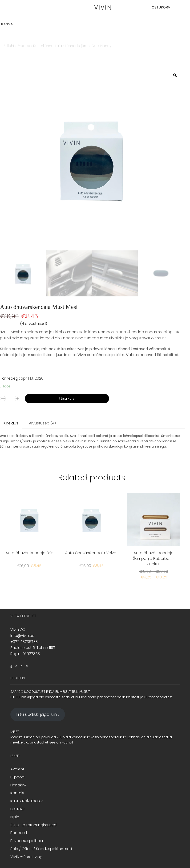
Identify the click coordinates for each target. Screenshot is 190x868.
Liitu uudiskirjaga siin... (38, 714)
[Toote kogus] (10, 399)
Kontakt (17, 793)
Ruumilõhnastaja (48, 46)
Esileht (9, 46)
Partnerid (19, 833)
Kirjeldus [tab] (11, 423)
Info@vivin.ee (22, 636)
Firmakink (18, 785)
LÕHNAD (17, 809)
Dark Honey (101, 46)
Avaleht (17, 769)
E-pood (24, 46)
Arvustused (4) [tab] (42, 423)
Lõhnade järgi (77, 46)
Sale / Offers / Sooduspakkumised (41, 849)
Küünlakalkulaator (27, 801)
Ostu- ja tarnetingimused (33, 825)
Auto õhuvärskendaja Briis (29, 553)
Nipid (15, 817)
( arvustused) (34, 324)
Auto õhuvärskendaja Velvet (91, 553)
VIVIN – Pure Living (26, 857)
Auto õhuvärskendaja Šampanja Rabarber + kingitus (154, 559)
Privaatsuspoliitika (27, 841)
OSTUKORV (161, 7)
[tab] (11, 423)
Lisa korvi (68, 399)
